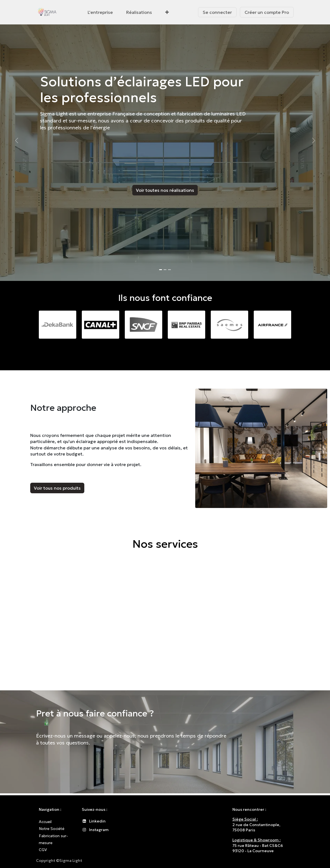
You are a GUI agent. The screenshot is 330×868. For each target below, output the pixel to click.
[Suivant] (313, 140)
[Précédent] (16, 140)
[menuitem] (100, 12)
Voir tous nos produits (57, 488)
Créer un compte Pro (267, 12)
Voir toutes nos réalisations (165, 190)
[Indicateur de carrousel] (161, 270)
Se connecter (217, 12)
